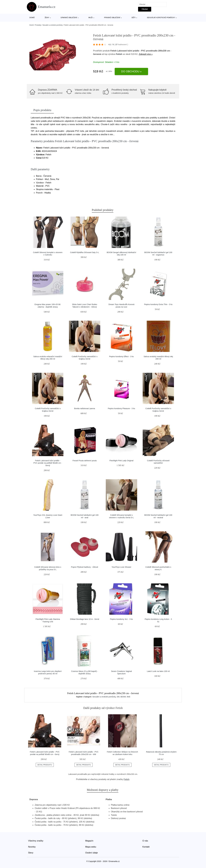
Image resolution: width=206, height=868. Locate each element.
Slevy (31, 853)
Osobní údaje (92, 853)
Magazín (89, 841)
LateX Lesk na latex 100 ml (158, 671)
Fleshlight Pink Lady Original (121, 461)
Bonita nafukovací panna (85, 408)
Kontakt (146, 847)
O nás (145, 841)
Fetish (119, 54)
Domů (32, 18)
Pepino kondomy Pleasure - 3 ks (121, 408)
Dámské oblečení (69, 18)
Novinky (32, 847)
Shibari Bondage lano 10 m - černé (85, 619)
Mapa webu (91, 847)
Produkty (38, 25)
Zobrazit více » (146, 54)
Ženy (47, 18)
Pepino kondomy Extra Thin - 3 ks (158, 304)
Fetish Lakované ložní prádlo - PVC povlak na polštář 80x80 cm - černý (48, 463)
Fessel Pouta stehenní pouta (85, 461)
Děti (134, 18)
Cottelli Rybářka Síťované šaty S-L (85, 252)
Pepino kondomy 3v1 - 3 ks (121, 619)
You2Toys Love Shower (121, 567)
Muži (91, 18)
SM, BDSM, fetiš (123, 697)
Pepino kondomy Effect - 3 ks (121, 356)
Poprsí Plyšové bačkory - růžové (85, 567)
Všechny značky (36, 841)
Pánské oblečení (112, 18)
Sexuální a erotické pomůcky (161, 18)
